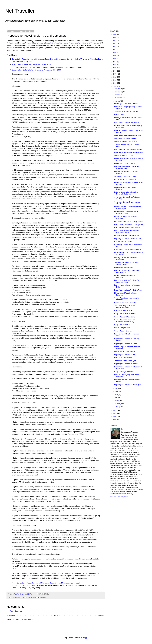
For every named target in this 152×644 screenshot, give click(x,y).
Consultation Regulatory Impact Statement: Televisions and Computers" (72, 43)
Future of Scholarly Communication (126, 236)
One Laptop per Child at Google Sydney (128, 149)
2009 (115, 86)
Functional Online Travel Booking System (129, 222)
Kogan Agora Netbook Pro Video (126, 344)
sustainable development (39, 597)
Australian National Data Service (126, 142)
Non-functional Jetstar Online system (127, 228)
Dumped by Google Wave (123, 358)
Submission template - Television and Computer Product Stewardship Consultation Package (47, 67)
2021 (115, 50)
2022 (115, 47)
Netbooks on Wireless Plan (124, 267)
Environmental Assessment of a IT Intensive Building (126, 213)
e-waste (15, 597)
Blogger (85, 638)
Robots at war (119, 115)
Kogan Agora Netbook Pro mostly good (128, 385)
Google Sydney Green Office (124, 372)
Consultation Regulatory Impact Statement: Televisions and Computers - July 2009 (43, 59)
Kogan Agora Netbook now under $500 (128, 239)
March (117, 401)
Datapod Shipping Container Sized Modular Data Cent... (126, 193)
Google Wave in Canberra (123, 331)
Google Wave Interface (122, 325)
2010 (115, 83)
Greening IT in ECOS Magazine (125, 179)
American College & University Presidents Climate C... (125, 307)
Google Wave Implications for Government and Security (124, 321)
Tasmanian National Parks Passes (126, 112)
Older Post (101, 616)
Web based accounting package (125, 138)
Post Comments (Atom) (24, 619)
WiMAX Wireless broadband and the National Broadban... (127, 232)
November (119, 92)
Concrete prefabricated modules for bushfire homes (127, 167)
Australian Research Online (124, 156)
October (118, 95)
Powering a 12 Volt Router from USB (127, 104)
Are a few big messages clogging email (128, 135)
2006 (115, 417)
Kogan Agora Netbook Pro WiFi (125, 355)
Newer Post (11, 616)
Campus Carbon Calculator (124, 311)
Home (56, 616)
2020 (115, 53)
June (117, 391)
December (119, 89)
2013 (115, 74)
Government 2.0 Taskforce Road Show (128, 250)
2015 (115, 68)
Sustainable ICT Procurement (125, 352)
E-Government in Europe (123, 242)
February (118, 404)
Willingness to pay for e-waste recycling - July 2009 (31, 64)
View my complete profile (119, 497)
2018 (115, 59)
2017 (115, 62)
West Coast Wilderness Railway (125, 176)
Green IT (21, 597)
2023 (115, 44)
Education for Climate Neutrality (125, 303)
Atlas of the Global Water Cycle (125, 361)
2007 (115, 414)
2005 (115, 420)
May (116, 395)
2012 (115, 77)
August (117, 101)
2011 (115, 80)
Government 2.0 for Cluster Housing (127, 123)
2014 (115, 71)
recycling (27, 597)
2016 (115, 65)
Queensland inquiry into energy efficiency (129, 152)
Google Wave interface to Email (125, 314)
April (116, 398)
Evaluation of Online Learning (125, 163)
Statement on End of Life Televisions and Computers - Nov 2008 (36, 70)
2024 (115, 41)
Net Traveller (20, 11)
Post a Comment (16, 611)
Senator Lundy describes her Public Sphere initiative (127, 263)
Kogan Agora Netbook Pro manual (126, 364)
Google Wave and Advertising (125, 317)
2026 (115, 35)
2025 (115, 38)
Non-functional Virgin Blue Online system (128, 225)
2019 (115, 56)
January (118, 407)
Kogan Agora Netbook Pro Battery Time (128, 290)
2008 (115, 411)
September (119, 98)
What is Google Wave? (122, 328)
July (116, 388)
